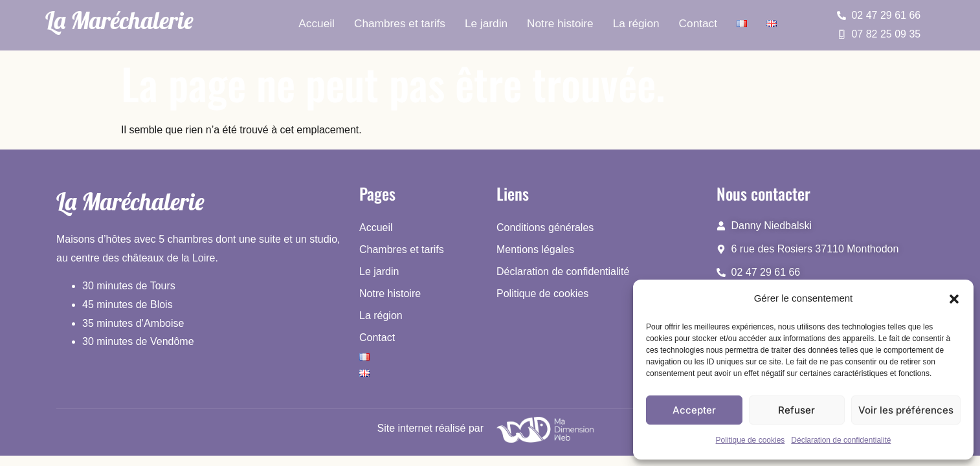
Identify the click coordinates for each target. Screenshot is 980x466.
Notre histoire (560, 23)
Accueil (319, 23)
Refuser (796, 410)
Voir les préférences (906, 410)
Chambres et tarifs (401, 23)
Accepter (694, 410)
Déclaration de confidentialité (841, 440)
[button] (954, 299)
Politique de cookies (751, 440)
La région (635, 23)
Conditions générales (545, 227)
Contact (696, 23)
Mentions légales (535, 250)
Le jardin (486, 23)
